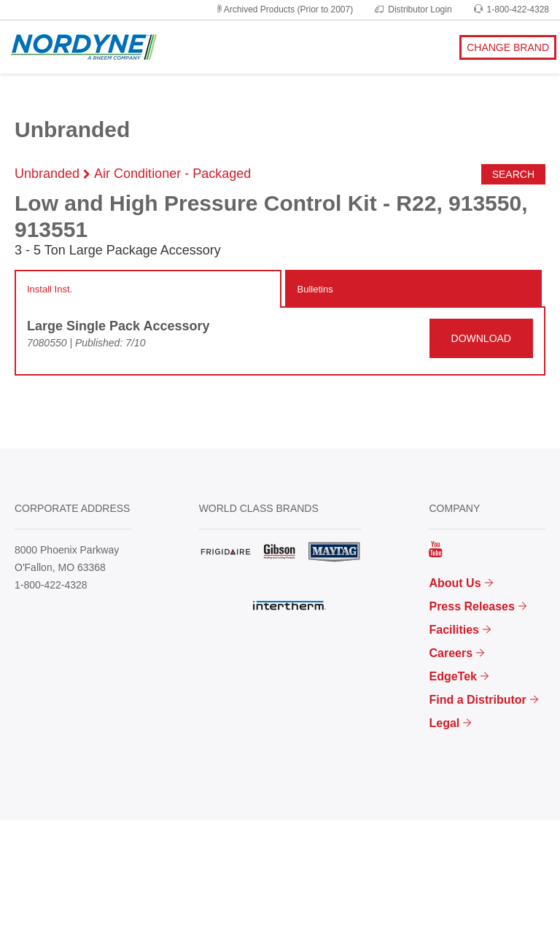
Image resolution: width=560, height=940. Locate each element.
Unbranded (47, 174)
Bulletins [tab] (315, 289)
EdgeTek (453, 676)
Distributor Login (413, 9)
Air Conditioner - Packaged (172, 174)
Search (513, 174)
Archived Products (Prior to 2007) (284, 9)
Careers (451, 653)
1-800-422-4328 (512, 9)
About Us (455, 583)
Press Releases (471, 606)
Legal (444, 723)
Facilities (454, 630)
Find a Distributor (477, 700)
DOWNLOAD (481, 338)
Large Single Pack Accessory (118, 326)
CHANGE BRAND (508, 47)
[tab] (148, 290)
